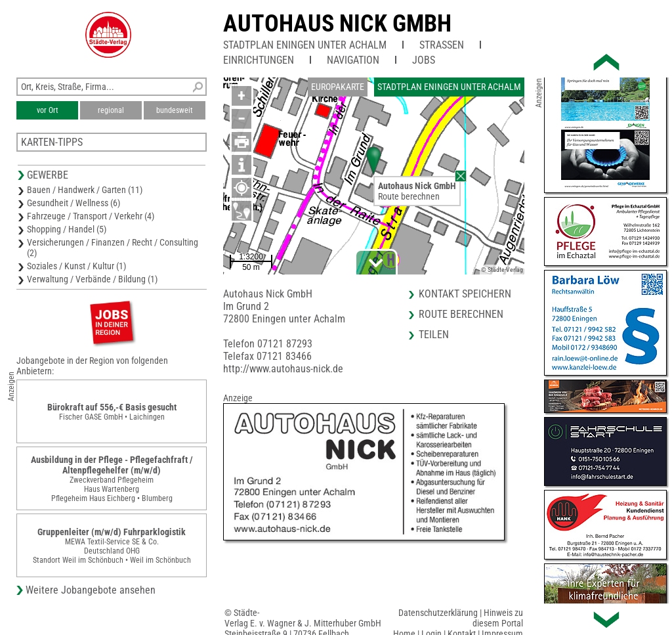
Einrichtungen (259, 60)
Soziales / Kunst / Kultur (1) (76, 266)
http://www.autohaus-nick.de (283, 369)
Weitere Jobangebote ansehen (91, 590)
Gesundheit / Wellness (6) (73, 203)
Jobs (424, 60)
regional (111, 110)
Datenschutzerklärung (438, 613)
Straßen (442, 45)
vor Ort (48, 110)
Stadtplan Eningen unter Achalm (305, 45)
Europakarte (338, 87)
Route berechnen (409, 196)
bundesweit (175, 110)
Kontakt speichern (465, 294)
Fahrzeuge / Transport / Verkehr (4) (91, 216)
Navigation (353, 60)
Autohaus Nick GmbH (337, 24)
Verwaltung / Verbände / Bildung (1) (92, 279)
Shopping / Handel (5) (67, 229)
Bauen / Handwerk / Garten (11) (85, 190)
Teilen (434, 335)
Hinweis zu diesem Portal (498, 618)
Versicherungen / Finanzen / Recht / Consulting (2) (113, 248)
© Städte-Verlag (502, 270)
